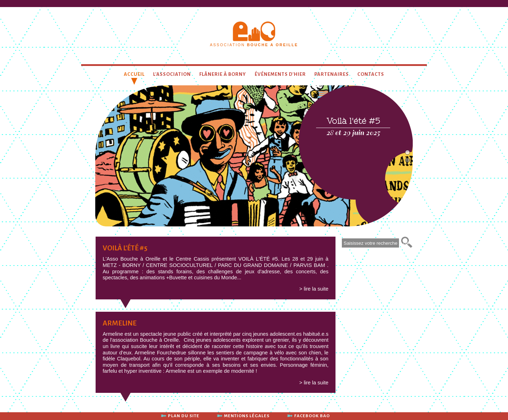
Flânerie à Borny (223, 74)
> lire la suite (314, 289)
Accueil (134, 74)
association (254, 45)
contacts (371, 74)
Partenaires (332, 74)
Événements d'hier (280, 74)
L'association (172, 74)
